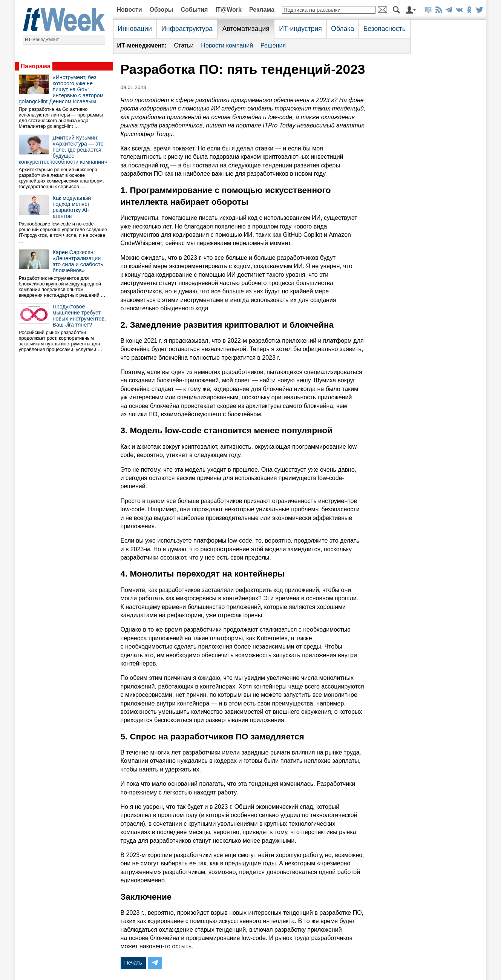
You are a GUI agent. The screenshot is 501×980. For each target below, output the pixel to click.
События (194, 10)
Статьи (184, 45)
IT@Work (228, 10)
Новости (129, 10)
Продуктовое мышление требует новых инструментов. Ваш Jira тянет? (80, 316)
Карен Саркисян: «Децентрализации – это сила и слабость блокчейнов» (79, 261)
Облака (342, 29)
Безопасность (385, 29)
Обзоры (162, 10)
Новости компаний (227, 45)
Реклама (262, 10)
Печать (133, 963)
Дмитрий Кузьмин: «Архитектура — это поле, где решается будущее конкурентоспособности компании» (63, 150)
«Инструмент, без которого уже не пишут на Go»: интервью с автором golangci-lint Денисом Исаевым (61, 89)
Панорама (36, 66)
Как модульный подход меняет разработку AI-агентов (72, 207)
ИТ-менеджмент (42, 40)
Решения (273, 45)
